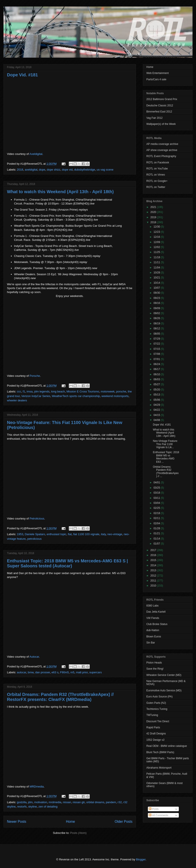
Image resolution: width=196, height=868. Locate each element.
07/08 (157, 354)
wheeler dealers (17, 400)
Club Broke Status (157, 624)
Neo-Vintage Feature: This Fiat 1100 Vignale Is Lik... (165, 444)
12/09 (157, 242)
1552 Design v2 (155, 740)
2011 (154, 581)
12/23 (157, 232)
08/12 (157, 328)
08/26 (157, 318)
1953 (20, 534)
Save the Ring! (155, 669)
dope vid (67, 170)
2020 (154, 212)
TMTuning (152, 715)
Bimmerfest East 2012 (159, 112)
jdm (30, 802)
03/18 (157, 493)
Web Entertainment (158, 73)
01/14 (157, 539)
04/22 (157, 410)
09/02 (157, 313)
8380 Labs (152, 606)
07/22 (157, 344)
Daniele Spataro (35, 534)
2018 (20, 170)
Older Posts (124, 822)
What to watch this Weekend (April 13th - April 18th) (60, 192)
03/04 (157, 503)
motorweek (108, 391)
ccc (19, 391)
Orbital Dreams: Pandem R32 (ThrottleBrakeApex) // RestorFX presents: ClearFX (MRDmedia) (60, 697)
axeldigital (31, 170)
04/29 (157, 405)
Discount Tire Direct (158, 721)
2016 (154, 555)
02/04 (157, 523)
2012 (154, 576)
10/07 (157, 288)
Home (71, 822)
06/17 (157, 369)
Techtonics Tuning (157, 709)
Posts (154, 809)
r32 (120, 802)
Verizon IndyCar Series (36, 396)
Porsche (35, 376)
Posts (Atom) (78, 833)
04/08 (157, 420)
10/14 (157, 283)
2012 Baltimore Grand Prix (162, 99)
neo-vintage (115, 534)
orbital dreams (95, 802)
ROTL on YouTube (157, 169)
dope (42, 170)
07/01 (157, 359)
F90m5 (64, 672)
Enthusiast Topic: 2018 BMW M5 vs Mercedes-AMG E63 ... (166, 457)
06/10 (157, 374)
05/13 (157, 395)
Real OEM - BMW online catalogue (167, 746)
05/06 (157, 400)
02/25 (157, 508)
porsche (121, 391)
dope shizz (54, 170)
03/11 (157, 498)
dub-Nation (153, 630)
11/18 (157, 257)
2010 (154, 586)
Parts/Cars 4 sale (156, 79)
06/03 (157, 379)
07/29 (157, 339)
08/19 (157, 323)
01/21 (157, 533)
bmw (31, 672)
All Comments (158, 815)
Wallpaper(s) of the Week (161, 124)
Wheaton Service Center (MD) (164, 675)
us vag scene (105, 170)
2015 (154, 560)
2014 (154, 565)
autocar (22, 672)
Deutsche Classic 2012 (160, 106)
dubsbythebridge (85, 170)
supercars (95, 672)
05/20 (157, 390)
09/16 (157, 303)
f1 (24, 391)
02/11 (157, 518)
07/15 (157, 349)
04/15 (157, 415)
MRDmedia (37, 787)
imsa (30, 391)
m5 (72, 672)
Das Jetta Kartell (156, 612)
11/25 (157, 252)
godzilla (22, 802)
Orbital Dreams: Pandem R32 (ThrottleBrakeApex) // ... (166, 472)
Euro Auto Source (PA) (160, 697)
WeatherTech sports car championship (76, 396)
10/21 (157, 278)
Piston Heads (154, 663)
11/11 (157, 262)
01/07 (157, 544)
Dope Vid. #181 (22, 75)
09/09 (157, 308)
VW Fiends (153, 618)
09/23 (157, 298)
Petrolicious (37, 519)
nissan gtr (79, 802)
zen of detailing (48, 807)
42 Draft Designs (156, 734)
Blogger (141, 859)
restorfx (22, 807)
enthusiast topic (56, 534)
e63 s (55, 672)
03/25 (157, 488)
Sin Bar (151, 643)
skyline (33, 807)
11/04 (157, 268)
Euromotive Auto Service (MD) (164, 690)
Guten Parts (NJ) (156, 703)
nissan (67, 802)
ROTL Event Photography (161, 156)
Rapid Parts (153, 727)
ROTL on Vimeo (156, 175)
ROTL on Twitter (156, 187)
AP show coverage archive (162, 150)
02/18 (157, 513)
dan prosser (42, 672)
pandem (111, 802)
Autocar (34, 657)
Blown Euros (154, 637)
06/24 (157, 364)
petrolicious (34, 539)
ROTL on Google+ (157, 181)
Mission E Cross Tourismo (83, 391)
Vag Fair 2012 (155, 118)
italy (103, 534)
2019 (154, 217)
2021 (154, 207)
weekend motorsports (115, 396)
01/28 (157, 528)
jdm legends (42, 391)
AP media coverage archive (162, 144)
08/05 (157, 334)
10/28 (157, 273)
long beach (58, 391)
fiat (70, 534)
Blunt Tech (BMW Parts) (160, 752)
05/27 (157, 384)
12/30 (157, 227)
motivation (41, 802)
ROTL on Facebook (158, 163)
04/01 (157, 483)
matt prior (82, 672)
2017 (154, 550)
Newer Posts (17, 822)
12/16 (157, 237)
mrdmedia (55, 802)
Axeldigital (36, 154)
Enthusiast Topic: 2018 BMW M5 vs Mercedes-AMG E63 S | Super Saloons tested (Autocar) (67, 563)
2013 (154, 570)
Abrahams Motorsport (159, 768)
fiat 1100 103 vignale (86, 534)
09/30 (157, 293)
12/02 (157, 247)
